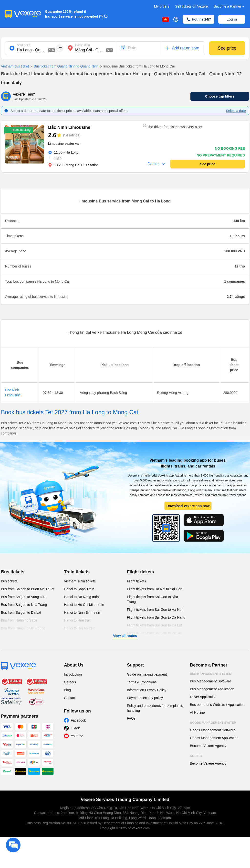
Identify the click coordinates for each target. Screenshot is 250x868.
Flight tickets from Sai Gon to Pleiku (154, 633)
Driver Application (203, 697)
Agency (196, 756)
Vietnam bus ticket (15, 66)
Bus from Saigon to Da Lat (21, 612)
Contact (70, 698)
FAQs (131, 718)
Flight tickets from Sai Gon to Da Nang (156, 617)
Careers (70, 682)
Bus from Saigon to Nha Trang (24, 605)
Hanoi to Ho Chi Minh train (84, 605)
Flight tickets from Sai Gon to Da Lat (154, 625)
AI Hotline (197, 712)
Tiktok (75, 728)
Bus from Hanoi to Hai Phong (23, 628)
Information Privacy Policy (147, 690)
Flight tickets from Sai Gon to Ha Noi (155, 610)
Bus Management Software (211, 681)
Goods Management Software (213, 730)
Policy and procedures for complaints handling (155, 708)
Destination (83, 45)
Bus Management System (211, 674)
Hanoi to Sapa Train (79, 589)
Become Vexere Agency (208, 746)
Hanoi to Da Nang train (81, 597)
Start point (24, 45)
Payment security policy (145, 698)
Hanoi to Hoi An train (80, 628)
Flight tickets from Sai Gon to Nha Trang (152, 599)
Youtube (77, 736)
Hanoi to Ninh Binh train (82, 612)
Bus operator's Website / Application (217, 705)
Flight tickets (141, 572)
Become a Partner (229, 6)
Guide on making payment (147, 674)
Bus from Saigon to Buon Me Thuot (28, 589)
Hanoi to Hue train (78, 620)
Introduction (73, 674)
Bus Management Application (212, 689)
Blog (67, 690)
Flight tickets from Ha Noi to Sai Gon (155, 589)
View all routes (125, 636)
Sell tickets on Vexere (191, 6)
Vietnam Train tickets (80, 581)
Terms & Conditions (142, 682)
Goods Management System (213, 723)
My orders (162, 6)
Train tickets (77, 572)
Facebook (78, 720)
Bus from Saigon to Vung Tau (23, 597)
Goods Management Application (214, 738)
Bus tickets (13, 572)
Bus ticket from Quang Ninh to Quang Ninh (64, 67)
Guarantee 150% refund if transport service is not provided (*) (74, 14)
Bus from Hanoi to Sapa (19, 620)
